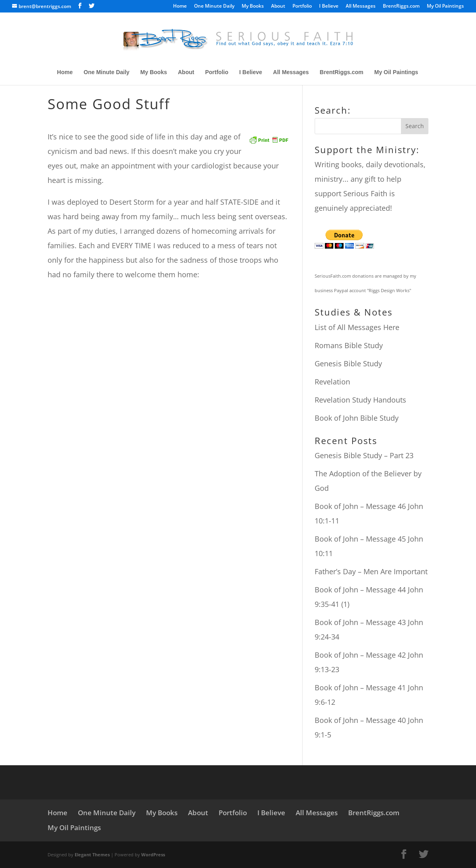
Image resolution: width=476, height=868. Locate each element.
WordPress (153, 855)
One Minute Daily (214, 6)
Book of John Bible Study (357, 418)
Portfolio (302, 6)
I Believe (329, 6)
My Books (253, 6)
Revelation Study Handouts (360, 400)
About (278, 6)
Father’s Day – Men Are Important (371, 571)
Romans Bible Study (349, 345)
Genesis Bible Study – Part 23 (364, 455)
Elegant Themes (92, 855)
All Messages (361, 6)
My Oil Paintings (445, 6)
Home (180, 6)
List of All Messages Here (357, 327)
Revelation (332, 382)
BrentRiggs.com (401, 6)
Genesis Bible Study (348, 363)
